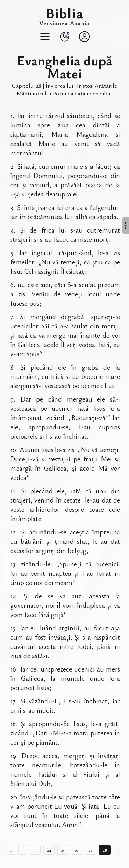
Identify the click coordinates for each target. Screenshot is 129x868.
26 (77, 850)
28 (105, 850)
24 (49, 850)
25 (63, 850)
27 (90, 850)
